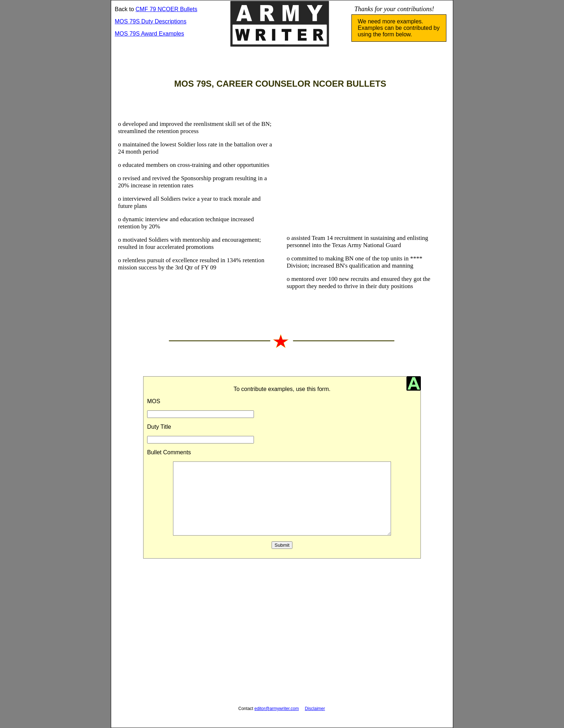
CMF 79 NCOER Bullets (167, 9)
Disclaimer (315, 709)
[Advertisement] (363, 165)
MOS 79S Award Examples (149, 34)
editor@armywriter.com (277, 709)
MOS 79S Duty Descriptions (151, 21)
